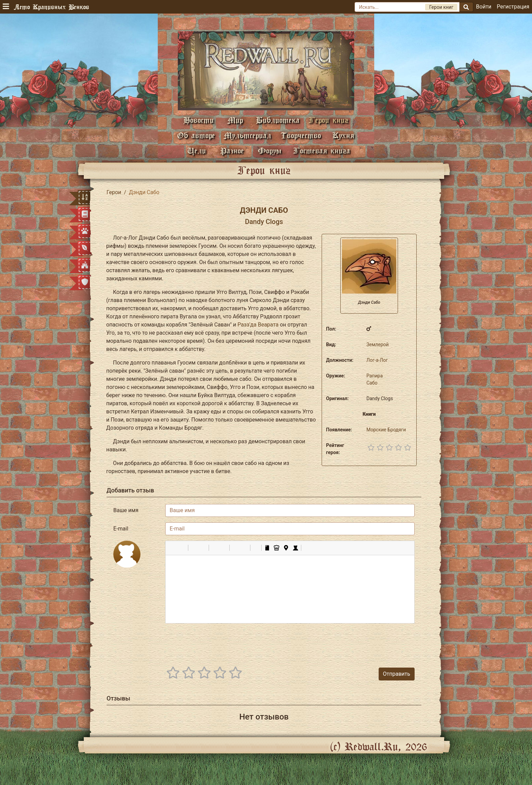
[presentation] (363, 642)
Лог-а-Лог (377, 360)
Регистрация (513, 7)
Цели (197, 151)
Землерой (378, 344)
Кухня (343, 135)
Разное (232, 151)
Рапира (375, 376)
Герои (114, 192)
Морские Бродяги (386, 430)
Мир (235, 120)
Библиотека (278, 120)
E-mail (121, 529)
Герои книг (328, 120)
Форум (270, 151)
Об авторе (196, 135)
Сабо (372, 383)
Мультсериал (247, 135)
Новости (198, 120)
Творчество (301, 135)
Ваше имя (126, 510)
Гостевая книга (322, 151)
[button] (173, 548)
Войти (484, 7)
